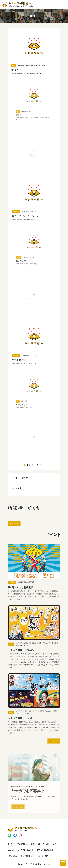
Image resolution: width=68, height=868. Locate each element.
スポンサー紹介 (43, 856)
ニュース (11, 850)
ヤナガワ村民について (26, 850)
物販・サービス (43, 844)
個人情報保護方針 (27, 856)
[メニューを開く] (63, 863)
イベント (56, 844)
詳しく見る (18, 815)
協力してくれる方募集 (45, 850)
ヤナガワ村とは (22, 844)
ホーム (10, 844)
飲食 (32, 844)
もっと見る (14, 523)
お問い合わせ (12, 856)
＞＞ (45, 465)
